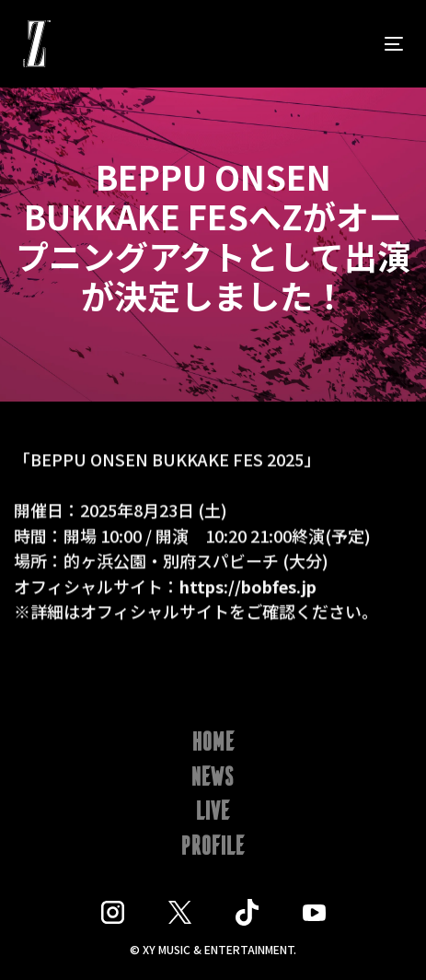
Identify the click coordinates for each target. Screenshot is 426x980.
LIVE (213, 812)
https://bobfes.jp (248, 587)
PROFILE (213, 847)
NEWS (213, 778)
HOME (213, 743)
